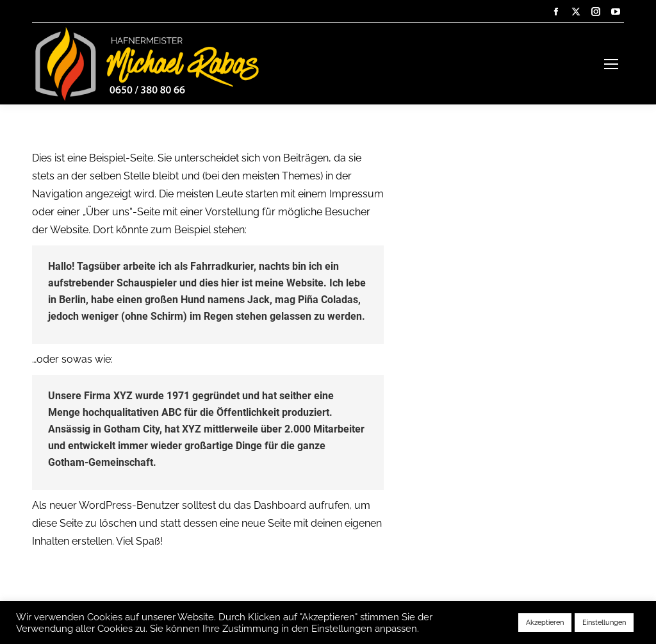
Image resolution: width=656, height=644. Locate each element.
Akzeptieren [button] (545, 623)
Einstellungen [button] (604, 623)
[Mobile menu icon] (611, 64)
